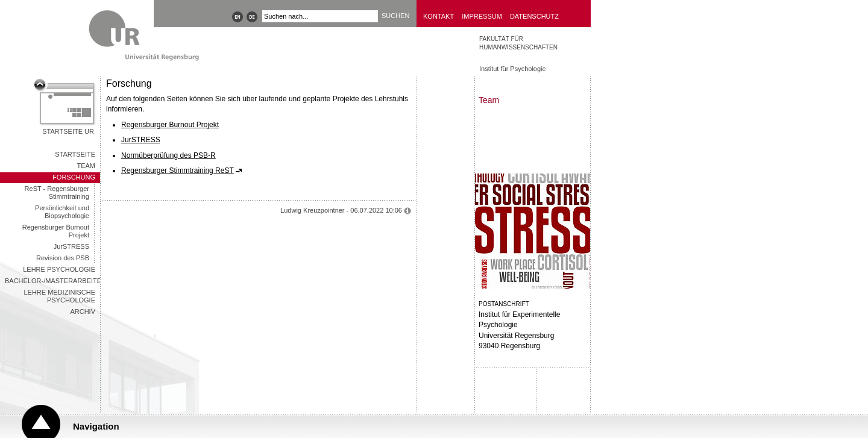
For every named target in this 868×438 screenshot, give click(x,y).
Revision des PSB (63, 258)
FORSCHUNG (74, 177)
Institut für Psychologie (513, 69)
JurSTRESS (71, 246)
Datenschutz (534, 16)
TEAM (86, 166)
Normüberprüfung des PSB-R (168, 155)
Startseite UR (68, 131)
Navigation (96, 426)
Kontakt (439, 16)
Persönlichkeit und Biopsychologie (62, 212)
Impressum (482, 16)
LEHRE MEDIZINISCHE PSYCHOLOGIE (59, 296)
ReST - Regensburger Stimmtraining (57, 192)
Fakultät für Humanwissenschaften (518, 43)
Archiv (83, 311)
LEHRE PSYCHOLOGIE (59, 269)
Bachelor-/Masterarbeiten (52, 281)
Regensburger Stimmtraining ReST (178, 171)
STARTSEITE (75, 154)
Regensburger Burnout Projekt (56, 231)
